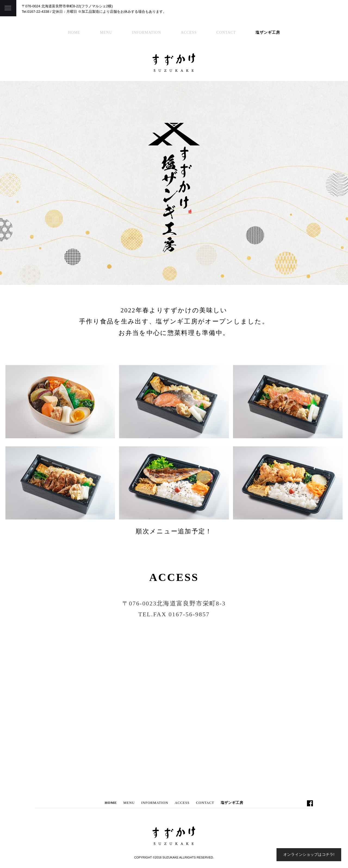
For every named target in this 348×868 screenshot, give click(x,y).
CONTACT (226, 32)
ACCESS (189, 32)
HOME (74, 32)
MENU (106, 32)
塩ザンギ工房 (268, 32)
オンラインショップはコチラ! (309, 854)
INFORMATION (146, 32)
